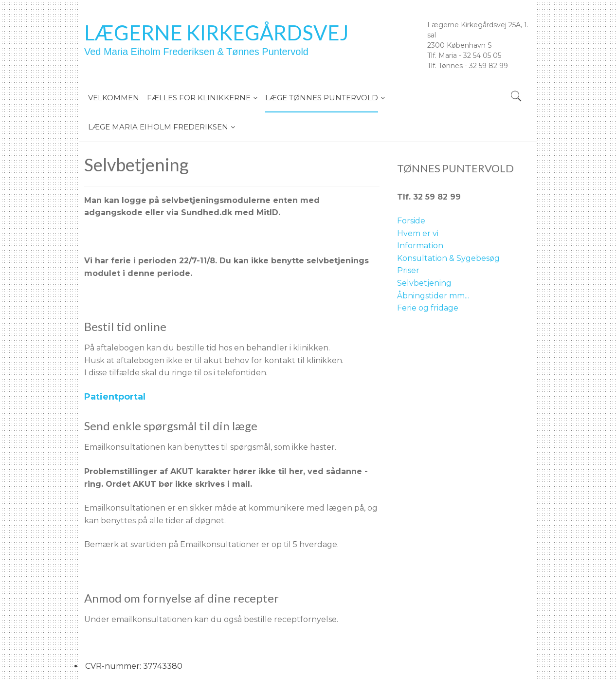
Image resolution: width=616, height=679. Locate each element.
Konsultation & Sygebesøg (448, 258)
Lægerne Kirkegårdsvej (217, 33)
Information (420, 246)
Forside (411, 221)
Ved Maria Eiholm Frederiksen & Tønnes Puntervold (196, 52)
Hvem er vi (418, 233)
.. (468, 296)
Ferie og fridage (428, 308)
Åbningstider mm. (432, 296)
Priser (408, 270)
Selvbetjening (424, 283)
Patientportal (115, 397)
